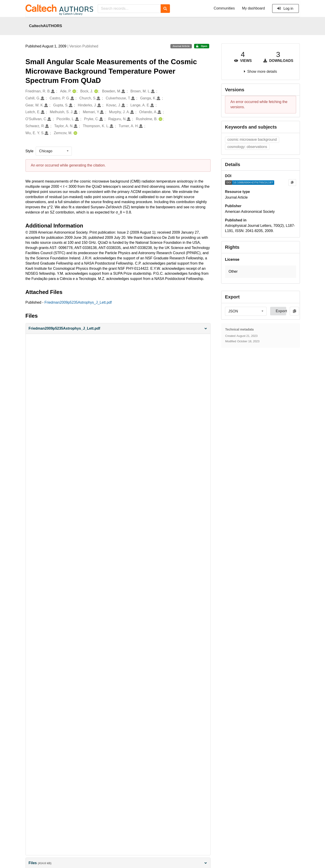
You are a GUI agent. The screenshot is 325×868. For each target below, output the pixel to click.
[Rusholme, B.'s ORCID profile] (160, 119)
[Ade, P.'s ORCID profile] (74, 91)
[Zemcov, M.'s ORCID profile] (75, 133)
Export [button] (281, 311)
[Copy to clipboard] (292, 183)
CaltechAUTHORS (46, 26)
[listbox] (54, 151)
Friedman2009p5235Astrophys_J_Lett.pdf (78, 302)
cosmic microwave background (252, 140)
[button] (118, 329)
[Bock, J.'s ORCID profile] (96, 91)
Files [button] (118, 863)
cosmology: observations (247, 147)
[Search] (165, 9)
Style (30, 151)
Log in (285, 8)
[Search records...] (129, 9)
